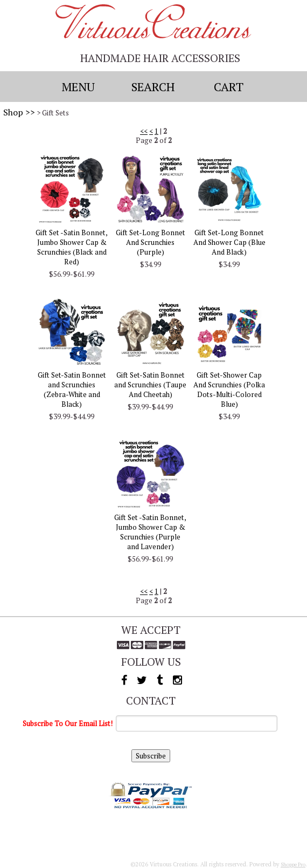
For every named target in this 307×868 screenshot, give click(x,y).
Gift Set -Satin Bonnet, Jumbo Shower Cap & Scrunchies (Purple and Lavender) (150, 532)
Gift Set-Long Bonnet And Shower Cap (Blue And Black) (229, 242)
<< (144, 131)
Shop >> (19, 112)
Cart (229, 87)
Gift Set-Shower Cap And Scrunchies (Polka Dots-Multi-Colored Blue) (229, 389)
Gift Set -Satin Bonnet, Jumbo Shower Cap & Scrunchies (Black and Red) (72, 247)
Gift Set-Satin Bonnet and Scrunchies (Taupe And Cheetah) (150, 385)
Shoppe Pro (293, 864)
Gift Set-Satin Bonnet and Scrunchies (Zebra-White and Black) (72, 389)
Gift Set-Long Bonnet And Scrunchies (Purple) (151, 242)
